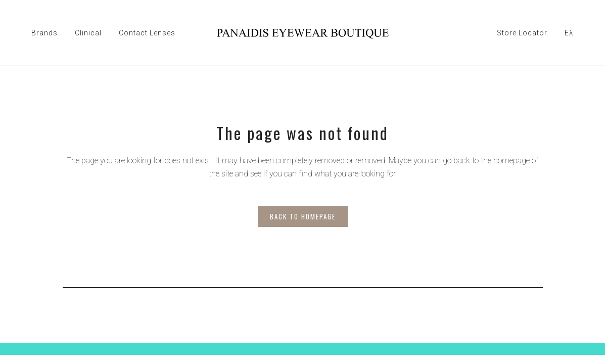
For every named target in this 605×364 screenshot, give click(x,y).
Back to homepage (303, 216)
